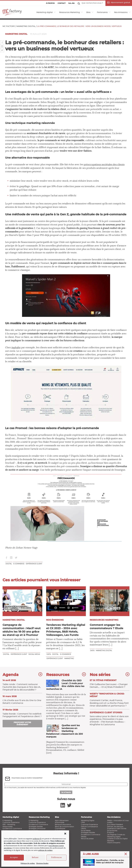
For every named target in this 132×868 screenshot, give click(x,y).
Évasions (111, 833)
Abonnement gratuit (119, 3)
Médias (84, 837)
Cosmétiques (60, 829)
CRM (83, 822)
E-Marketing (7, 821)
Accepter (14, 857)
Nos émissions (121, 12)
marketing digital (104, 650)
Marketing (69, 658)
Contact (62, 3)
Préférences (56, 857)
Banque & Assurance (63, 825)
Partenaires (102, 12)
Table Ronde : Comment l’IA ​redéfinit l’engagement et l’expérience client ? (22, 713)
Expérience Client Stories (117, 829)
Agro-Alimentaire (62, 821)
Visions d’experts (114, 843)
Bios (88, 12)
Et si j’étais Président (115, 825)
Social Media (86, 831)
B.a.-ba (71, 3)
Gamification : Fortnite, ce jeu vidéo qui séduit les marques (104, 863)
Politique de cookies (28, 863)
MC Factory (9, 26)
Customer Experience (11, 822)
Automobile (60, 822)
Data (49, 654)
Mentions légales (42, 863)
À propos (50, 3)
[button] (65, 834)
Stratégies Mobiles (36, 827)
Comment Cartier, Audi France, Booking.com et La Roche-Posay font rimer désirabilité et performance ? (110, 700)
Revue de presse (87, 839)
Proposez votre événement (22, 723)
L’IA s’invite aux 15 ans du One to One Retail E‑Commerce (22, 700)
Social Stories (112, 831)
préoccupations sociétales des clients (104, 165)
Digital (9, 564)
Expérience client (34, 564)
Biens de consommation (64, 827)
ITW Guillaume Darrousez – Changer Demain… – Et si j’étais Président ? (110, 684)
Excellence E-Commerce (12, 829)
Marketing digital (45, 12)
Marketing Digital (88, 821)
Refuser (35, 857)
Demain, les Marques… (116, 827)
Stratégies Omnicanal (37, 829)
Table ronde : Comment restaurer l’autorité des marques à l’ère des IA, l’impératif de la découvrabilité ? (22, 685)
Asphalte (16, 348)
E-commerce (19, 564)
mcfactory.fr (37, 839)
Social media (34, 654)
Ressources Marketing (69, 12)
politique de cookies (45, 850)
